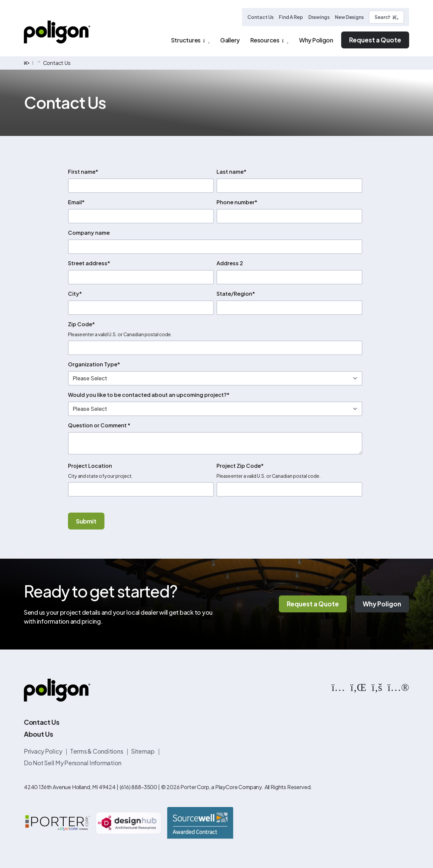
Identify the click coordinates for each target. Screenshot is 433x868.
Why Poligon (382, 604)
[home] (27, 63)
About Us (38, 734)
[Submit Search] (396, 17)
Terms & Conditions (97, 751)
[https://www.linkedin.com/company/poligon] (358, 687)
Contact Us (260, 17)
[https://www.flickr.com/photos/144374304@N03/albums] (398, 687)
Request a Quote (375, 40)
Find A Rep (291, 17)
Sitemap (143, 751)
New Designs (349, 17)
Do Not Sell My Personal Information (73, 763)
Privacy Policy (43, 751)
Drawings (319, 17)
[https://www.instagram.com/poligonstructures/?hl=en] (338, 687)
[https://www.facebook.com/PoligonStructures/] (377, 687)
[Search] (386, 17)
